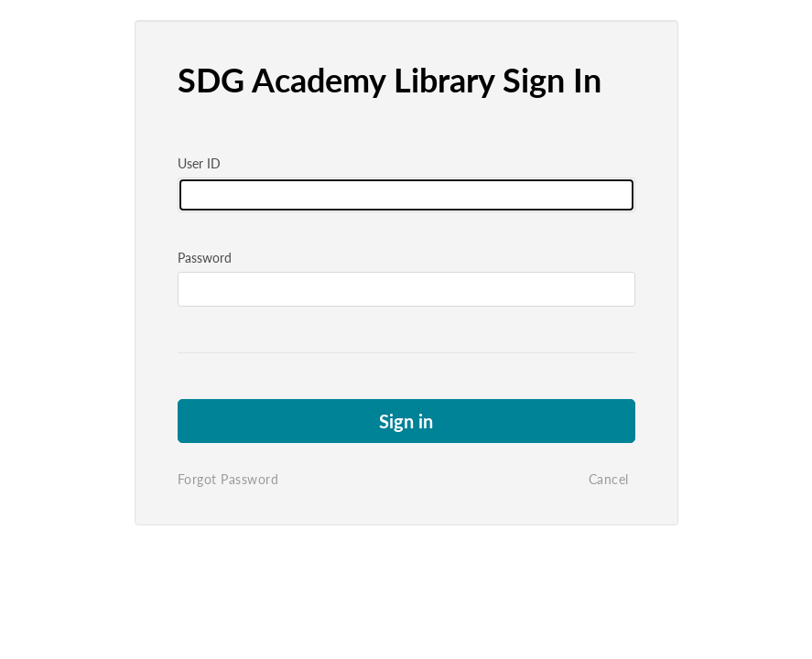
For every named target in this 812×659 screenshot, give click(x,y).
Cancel (609, 479)
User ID (199, 163)
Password (205, 258)
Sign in (406, 421)
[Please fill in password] (406, 289)
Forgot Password (228, 479)
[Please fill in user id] (406, 195)
